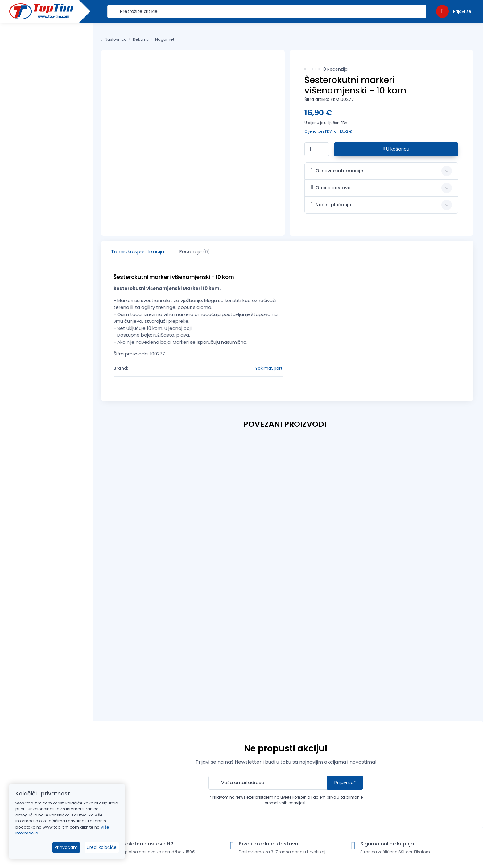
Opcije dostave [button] (331, 187)
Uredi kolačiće (102, 847)
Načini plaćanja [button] (331, 205)
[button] (454, 11)
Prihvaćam (66, 847)
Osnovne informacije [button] (337, 171)
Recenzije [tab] (194, 252)
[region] (46, 438)
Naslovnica (114, 39)
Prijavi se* (345, 782)
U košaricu (396, 149)
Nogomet (165, 39)
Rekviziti (141, 39)
